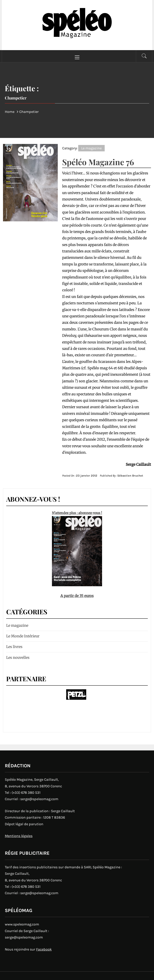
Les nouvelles (18, 658)
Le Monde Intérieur (23, 636)
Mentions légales (19, 836)
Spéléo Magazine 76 (98, 162)
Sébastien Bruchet (130, 476)
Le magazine (91, 148)
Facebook (44, 949)
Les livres (14, 647)
